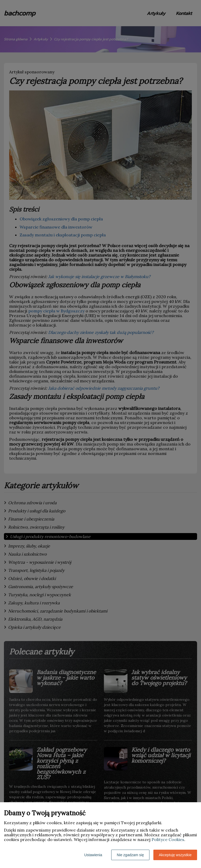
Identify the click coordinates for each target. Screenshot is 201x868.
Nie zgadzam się (130, 855)
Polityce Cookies (168, 839)
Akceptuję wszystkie (175, 855)
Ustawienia (93, 855)
